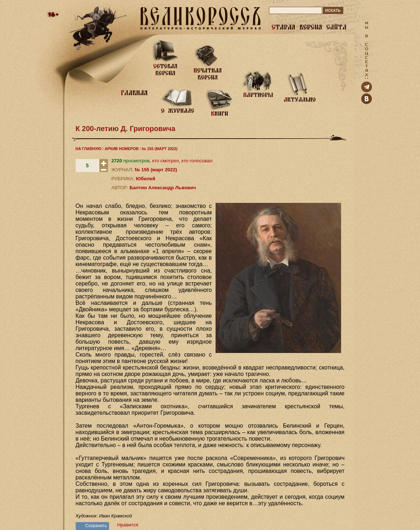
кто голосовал (197, 161)
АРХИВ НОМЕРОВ (122, 149)
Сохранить (96, 526)
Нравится (128, 525)
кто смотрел (165, 161)
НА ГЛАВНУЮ (89, 149)
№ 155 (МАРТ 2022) (159, 149)
